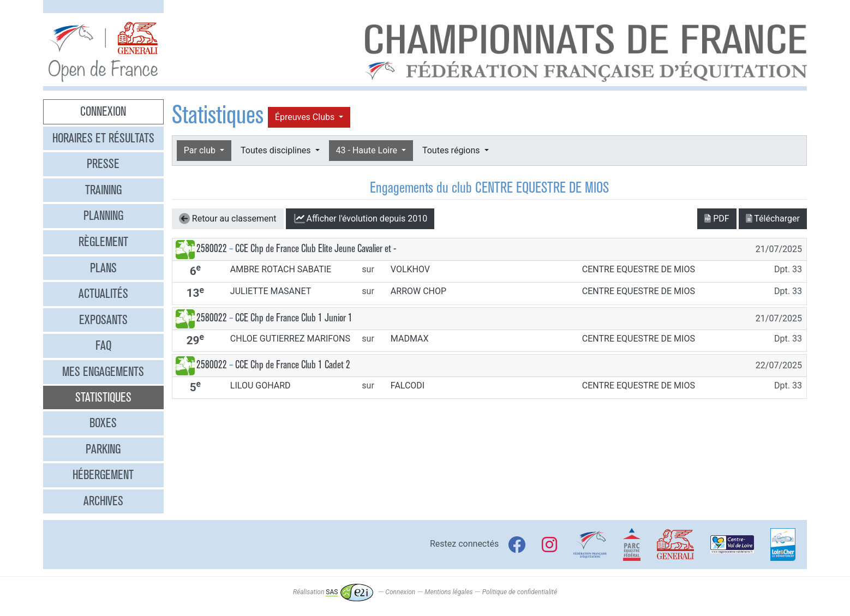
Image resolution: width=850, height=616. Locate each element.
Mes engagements (103, 372)
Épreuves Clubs (306, 117)
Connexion (103, 111)
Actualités (103, 294)
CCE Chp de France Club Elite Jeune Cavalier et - (316, 249)
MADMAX (410, 339)
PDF (717, 219)
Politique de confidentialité (520, 592)
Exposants (103, 320)
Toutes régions (452, 150)
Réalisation (333, 592)
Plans (103, 268)
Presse (103, 164)
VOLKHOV (410, 269)
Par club (201, 150)
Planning (103, 216)
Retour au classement (228, 219)
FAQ (103, 345)
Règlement (103, 242)
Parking (103, 449)
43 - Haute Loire (368, 150)
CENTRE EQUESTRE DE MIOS (639, 269)
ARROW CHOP (418, 291)
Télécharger (773, 219)
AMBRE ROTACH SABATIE (281, 269)
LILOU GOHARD (261, 385)
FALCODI (408, 385)
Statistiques (103, 397)
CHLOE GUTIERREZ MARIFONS (290, 339)
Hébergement (103, 475)
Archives (103, 501)
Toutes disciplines (277, 150)
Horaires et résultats (103, 138)
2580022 (212, 249)
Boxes (103, 423)
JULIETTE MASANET (271, 291)
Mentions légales (448, 592)
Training (103, 190)
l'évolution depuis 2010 (360, 219)
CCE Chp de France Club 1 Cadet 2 (293, 365)
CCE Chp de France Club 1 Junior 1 (294, 318)
